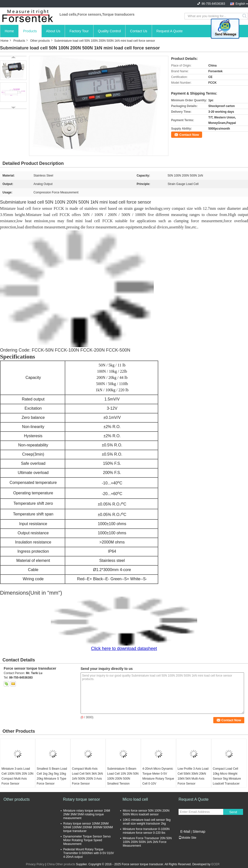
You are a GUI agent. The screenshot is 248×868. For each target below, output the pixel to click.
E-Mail (185, 832)
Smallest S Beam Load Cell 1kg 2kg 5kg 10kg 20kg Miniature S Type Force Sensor (52, 776)
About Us (53, 31)
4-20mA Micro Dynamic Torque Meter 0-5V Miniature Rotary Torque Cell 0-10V (158, 776)
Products (30, 31)
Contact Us (139, 31)
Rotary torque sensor (81, 799)
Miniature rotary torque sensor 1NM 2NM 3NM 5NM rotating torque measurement (87, 814)
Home (9, 31)
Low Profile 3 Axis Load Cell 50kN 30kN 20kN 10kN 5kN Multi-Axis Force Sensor (193, 776)
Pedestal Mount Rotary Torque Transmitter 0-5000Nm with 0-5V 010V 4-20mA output (89, 853)
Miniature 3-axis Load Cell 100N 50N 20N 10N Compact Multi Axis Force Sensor (17, 776)
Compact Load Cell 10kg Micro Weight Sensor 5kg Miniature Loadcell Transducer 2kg (227, 779)
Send (233, 812)
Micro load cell (135, 799)
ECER (215, 864)
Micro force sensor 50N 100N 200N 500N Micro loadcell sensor (146, 813)
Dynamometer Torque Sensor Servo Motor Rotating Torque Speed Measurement (87, 840)
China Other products (61, 864)
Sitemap (199, 832)
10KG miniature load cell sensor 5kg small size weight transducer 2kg (147, 822)
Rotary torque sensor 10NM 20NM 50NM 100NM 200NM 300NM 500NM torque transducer (88, 827)
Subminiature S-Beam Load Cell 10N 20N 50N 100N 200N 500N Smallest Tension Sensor (123, 779)
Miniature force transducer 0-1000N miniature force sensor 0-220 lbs (146, 831)
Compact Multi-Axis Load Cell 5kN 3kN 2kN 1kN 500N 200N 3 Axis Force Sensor (87, 776)
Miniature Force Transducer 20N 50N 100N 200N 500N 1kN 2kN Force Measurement (147, 842)
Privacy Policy (35, 864)
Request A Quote (170, 31)
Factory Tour (79, 31)
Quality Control (109, 31)
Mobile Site (187, 838)
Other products (40, 41)
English (240, 4)
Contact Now (189, 135)
